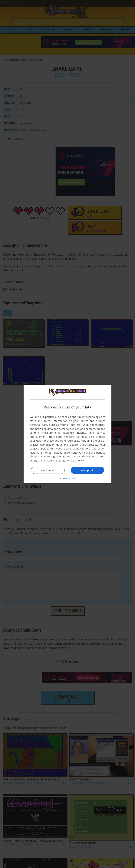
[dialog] (67, 434)
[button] (67, 478)
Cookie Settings (57, 460)
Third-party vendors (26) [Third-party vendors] (65, 437)
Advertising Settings (53, 456)
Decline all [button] (48, 470)
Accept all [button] (87, 470)
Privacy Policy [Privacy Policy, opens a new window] (76, 460)
